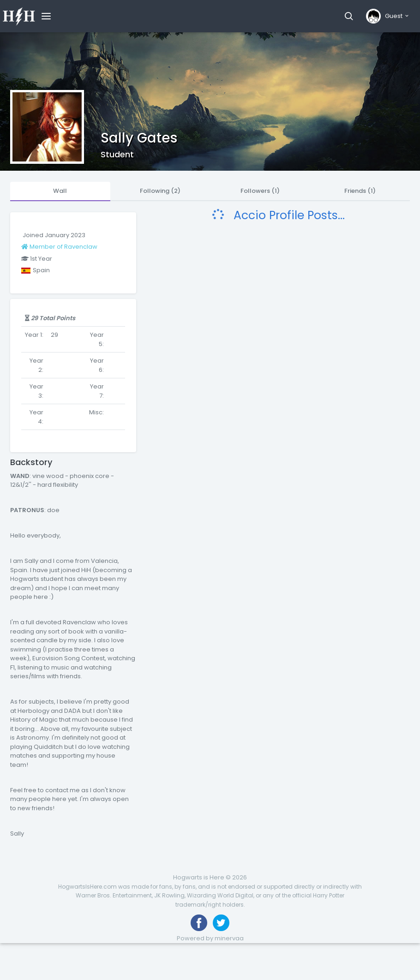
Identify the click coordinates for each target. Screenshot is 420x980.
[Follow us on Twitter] (221, 923)
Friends (360, 191)
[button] (349, 16)
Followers (260, 191)
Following (160, 191)
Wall (60, 191)
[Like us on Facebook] (199, 923)
